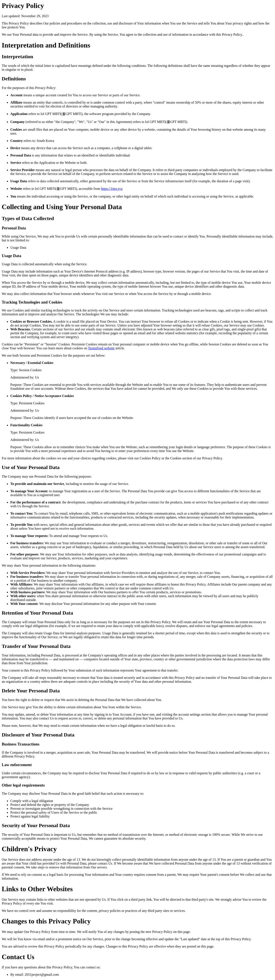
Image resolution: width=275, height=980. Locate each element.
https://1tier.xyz (112, 189)
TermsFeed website (101, 348)
